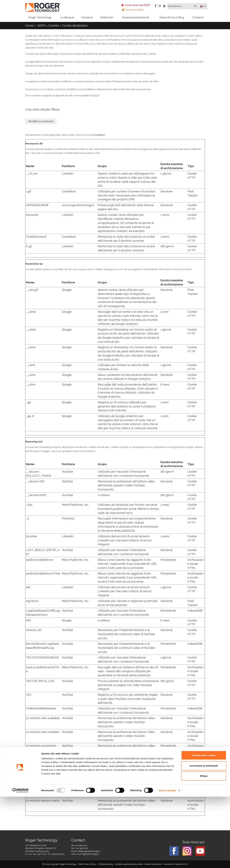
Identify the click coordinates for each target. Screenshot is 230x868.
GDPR (41, 25)
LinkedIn (68, 173)
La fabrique (67, 17)
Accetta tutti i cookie (204, 827)
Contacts (198, 17)
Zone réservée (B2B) (136, 5)
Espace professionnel (136, 17)
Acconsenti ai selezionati (204, 837)
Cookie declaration (75, 25)
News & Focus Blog (172, 17)
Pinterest (68, 518)
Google (67, 290)
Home (29, 25)
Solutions (87, 17)
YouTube (67, 472)
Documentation (133, 10)
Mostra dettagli (167, 862)
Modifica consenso (41, 121)
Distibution (107, 17)
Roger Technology (40, 17)
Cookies (54, 25)
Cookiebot (99, 135)
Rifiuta (204, 847)
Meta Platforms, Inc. (75, 505)
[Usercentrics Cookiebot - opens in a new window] (20, 862)
